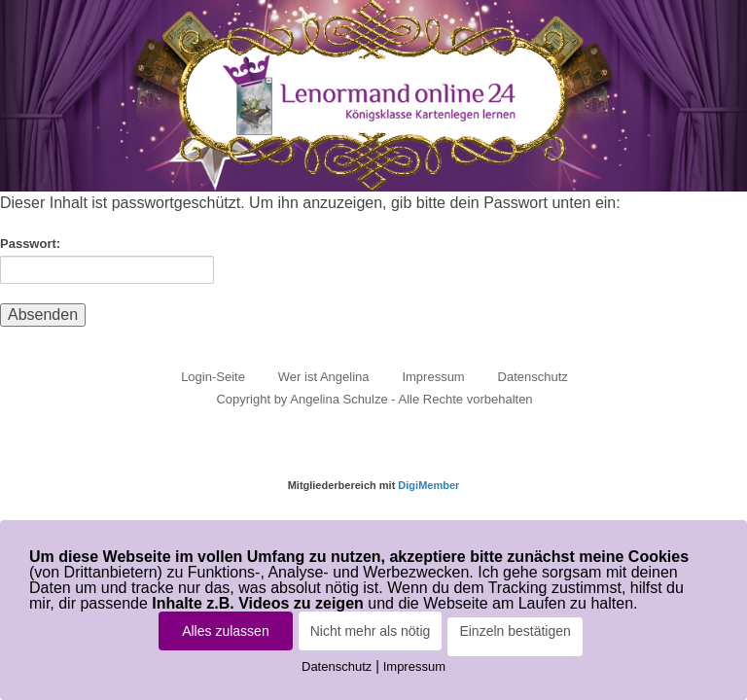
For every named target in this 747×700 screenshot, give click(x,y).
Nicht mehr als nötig (371, 631)
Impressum (433, 377)
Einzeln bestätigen (515, 631)
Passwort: (107, 260)
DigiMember (428, 485)
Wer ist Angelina (324, 377)
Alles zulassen (226, 631)
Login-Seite (213, 377)
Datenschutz (533, 377)
